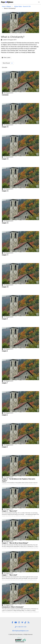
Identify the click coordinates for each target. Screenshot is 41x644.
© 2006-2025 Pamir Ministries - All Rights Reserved (20, 634)
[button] (39, 2)
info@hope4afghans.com (21, 631)
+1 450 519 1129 (21, 627)
